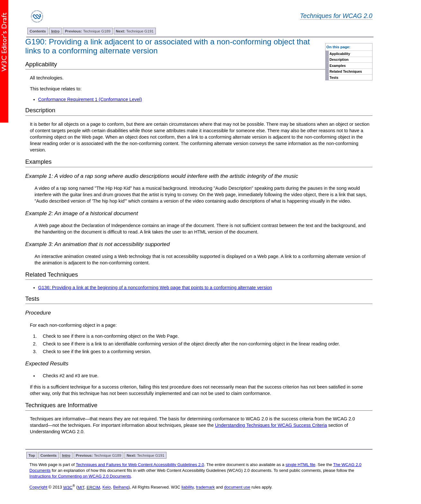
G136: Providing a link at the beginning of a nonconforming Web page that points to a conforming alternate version (155, 288)
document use (237, 487)
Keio (107, 487)
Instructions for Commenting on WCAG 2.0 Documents (80, 476)
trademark (206, 487)
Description (339, 60)
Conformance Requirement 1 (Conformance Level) (90, 99)
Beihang (121, 487)
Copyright (39, 487)
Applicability (340, 54)
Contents (38, 31)
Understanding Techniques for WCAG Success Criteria (271, 425)
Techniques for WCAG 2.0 (336, 16)
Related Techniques (346, 71)
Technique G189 (88, 31)
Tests (334, 78)
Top (32, 455)
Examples (337, 66)
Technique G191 (135, 31)
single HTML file (300, 465)
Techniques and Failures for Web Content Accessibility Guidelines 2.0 (140, 465)
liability (187, 487)
